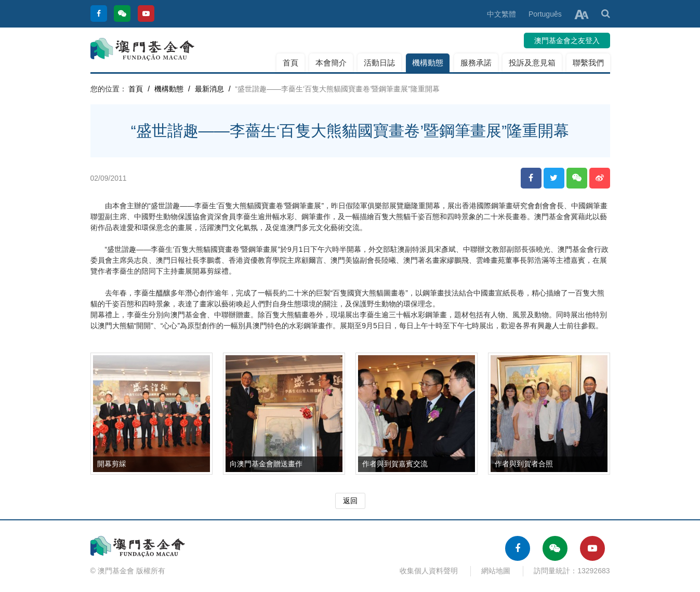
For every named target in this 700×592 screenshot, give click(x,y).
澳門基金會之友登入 (567, 41)
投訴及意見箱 (532, 63)
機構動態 (428, 63)
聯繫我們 (588, 63)
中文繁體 (501, 14)
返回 (350, 501)
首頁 (290, 63)
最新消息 (209, 89)
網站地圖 (496, 571)
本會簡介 (331, 63)
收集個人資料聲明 (429, 571)
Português (545, 14)
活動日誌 (379, 63)
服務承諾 (476, 63)
